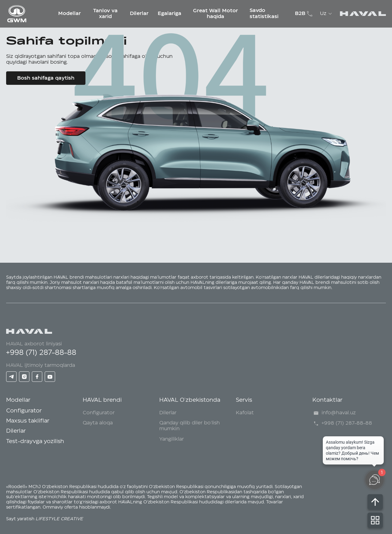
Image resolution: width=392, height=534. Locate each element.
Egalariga (170, 13)
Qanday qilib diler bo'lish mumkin (190, 426)
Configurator (24, 411)
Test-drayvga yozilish (35, 442)
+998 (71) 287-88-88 (41, 353)
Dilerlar (139, 13)
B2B (300, 13)
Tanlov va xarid (105, 13)
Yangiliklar (171, 439)
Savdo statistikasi (264, 13)
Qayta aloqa (98, 423)
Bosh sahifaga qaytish (46, 78)
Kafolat (245, 413)
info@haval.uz (334, 413)
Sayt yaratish (45, 519)
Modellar (70, 13)
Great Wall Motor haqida (215, 13)
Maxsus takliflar (28, 421)
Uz (327, 14)
